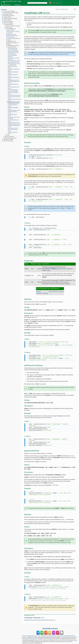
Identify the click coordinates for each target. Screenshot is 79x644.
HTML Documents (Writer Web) (11, 13)
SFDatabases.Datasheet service (13, 78)
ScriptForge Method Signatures (12, 56)
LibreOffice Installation (9, 139)
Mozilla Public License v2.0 (30, 636)
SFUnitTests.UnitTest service (13, 130)
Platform (66, 166)
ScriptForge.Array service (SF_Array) (13, 59)
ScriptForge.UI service (13, 128)
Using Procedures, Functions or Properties (13, 32)
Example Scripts (13, 65)
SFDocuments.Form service (14, 95)
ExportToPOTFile (54, 290)
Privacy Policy (38, 633)
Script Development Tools (11, 138)
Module (7, 5)
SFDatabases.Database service (13, 73)
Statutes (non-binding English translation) (52, 633)
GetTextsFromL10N (30, 394)
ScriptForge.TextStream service (13, 121)
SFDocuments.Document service (13, 88)
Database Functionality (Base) (10, 19)
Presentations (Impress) (9, 16)
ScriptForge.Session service (12, 115)
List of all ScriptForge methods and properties (13, 50)
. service (34, 615)
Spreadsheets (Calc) (8, 14)
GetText (61, 290)
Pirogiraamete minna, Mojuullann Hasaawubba (12, 35)
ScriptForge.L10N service (14, 102)
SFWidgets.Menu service (13, 103)
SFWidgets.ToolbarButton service (14, 126)
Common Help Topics (8, 141)
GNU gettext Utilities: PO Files (60, 54)
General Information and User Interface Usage (12, 27)
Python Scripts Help (9, 136)
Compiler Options (10, 30)
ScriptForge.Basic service (13, 62)
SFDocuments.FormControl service (14, 97)
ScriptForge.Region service (14, 110)
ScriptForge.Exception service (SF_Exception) (13, 90)
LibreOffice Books (50, 626)
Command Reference (11, 29)
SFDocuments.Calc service (14, 63)
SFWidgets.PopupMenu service (13, 108)
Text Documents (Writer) (9, 11)
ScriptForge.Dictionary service (13, 85)
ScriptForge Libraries (12, 48)
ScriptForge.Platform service (13, 105)
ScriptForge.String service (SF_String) (14, 118)
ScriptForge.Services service (12, 112)
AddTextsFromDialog (42, 292)
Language (17, 5)
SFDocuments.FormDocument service (14, 100)
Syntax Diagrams (10, 37)
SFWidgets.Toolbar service (14, 124)
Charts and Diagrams (8, 21)
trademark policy (68, 639)
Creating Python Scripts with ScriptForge (13, 53)
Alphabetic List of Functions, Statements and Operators (12, 43)
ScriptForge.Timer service (14, 123)
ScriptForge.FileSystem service (13, 93)
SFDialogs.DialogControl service (13, 82)
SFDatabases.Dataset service (13, 75)
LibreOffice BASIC (9, 24)
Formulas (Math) (7, 20)
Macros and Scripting (8, 23)
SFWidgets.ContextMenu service (13, 70)
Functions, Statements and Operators (13, 39)
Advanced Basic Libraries (13, 45)
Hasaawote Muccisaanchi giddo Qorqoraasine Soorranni (40, 618)
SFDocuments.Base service (14, 61)
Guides (8, 135)
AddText (39, 290)
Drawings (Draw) (7, 17)
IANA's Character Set (64, 135)
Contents (4, 9)
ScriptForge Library (12, 47)
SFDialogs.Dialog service (13, 80)
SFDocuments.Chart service (12, 67)
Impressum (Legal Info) (28, 633)
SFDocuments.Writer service (13, 133)
